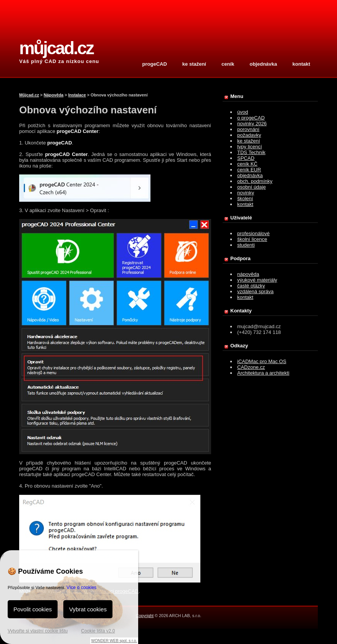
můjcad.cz (56, 48)
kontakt (301, 64)
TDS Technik (251, 152)
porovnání (248, 129)
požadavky (249, 135)
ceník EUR (249, 170)
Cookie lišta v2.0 (98, 631)
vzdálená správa (255, 291)
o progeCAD (251, 118)
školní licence (252, 239)
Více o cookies (81, 588)
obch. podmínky (255, 181)
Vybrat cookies (88, 609)
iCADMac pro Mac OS (262, 361)
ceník (228, 64)
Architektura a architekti (263, 373)
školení (245, 198)
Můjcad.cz (29, 95)
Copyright (145, 616)
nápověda (248, 274)
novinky (246, 193)
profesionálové (254, 233)
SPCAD (246, 158)
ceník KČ (247, 164)
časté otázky (251, 286)
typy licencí (249, 147)
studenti (246, 245)
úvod (243, 112)
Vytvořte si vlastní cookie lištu (38, 631)
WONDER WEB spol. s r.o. (114, 641)
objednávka (263, 64)
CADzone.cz (251, 367)
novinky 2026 (252, 124)
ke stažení (194, 64)
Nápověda (54, 95)
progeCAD (155, 64)
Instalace (77, 95)
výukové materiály (257, 280)
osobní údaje (251, 187)
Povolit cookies (33, 609)
